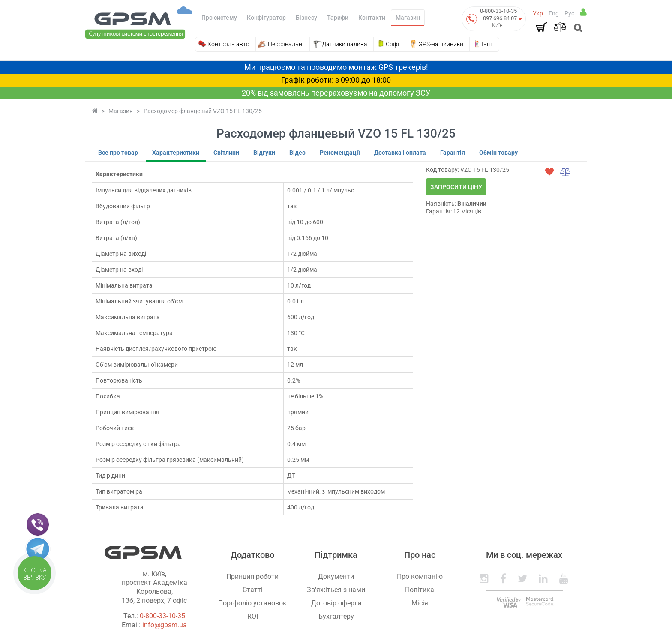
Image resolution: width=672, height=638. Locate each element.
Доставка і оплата (400, 153)
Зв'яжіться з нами (336, 590)
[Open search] (577, 29)
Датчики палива (345, 44)
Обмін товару (498, 153)
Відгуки (264, 153)
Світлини (226, 153)
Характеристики (176, 153)
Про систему (219, 18)
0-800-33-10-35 (498, 11)
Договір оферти (336, 603)
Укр (538, 13)
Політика (420, 590)
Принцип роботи (252, 577)
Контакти (372, 18)
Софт (393, 44)
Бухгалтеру (336, 616)
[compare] (566, 172)
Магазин (408, 18)
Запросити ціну (456, 187)
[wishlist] (549, 172)
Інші (487, 44)
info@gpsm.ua (165, 625)
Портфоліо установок (252, 603)
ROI (253, 616)
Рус (569, 13)
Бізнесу (306, 18)
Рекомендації (340, 153)
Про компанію (420, 577)
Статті (253, 590)
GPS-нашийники (441, 44)
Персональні (286, 44)
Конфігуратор (266, 18)
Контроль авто (228, 44)
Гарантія (453, 153)
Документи (336, 577)
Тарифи (338, 18)
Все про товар (118, 153)
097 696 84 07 (500, 18)
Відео (297, 153)
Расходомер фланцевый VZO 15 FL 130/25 (203, 111)
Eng (554, 13)
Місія (420, 603)
